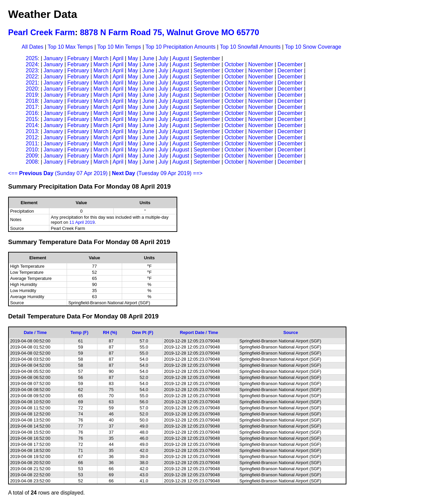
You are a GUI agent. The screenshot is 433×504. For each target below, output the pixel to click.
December (290, 64)
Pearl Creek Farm (41, 32)
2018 (32, 101)
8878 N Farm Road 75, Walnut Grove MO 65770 (169, 32)
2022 (32, 77)
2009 (32, 156)
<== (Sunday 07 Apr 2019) (58, 173)
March (101, 58)
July (163, 58)
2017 (32, 107)
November (261, 64)
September (207, 58)
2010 (32, 150)
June (148, 58)
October (234, 64)
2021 (32, 83)
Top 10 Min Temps (119, 47)
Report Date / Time (199, 332)
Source (290, 332)
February (78, 58)
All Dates (32, 47)
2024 (32, 64)
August (181, 58)
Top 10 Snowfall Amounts (250, 47)
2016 (32, 113)
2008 (32, 162)
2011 (32, 143)
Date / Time (35, 332)
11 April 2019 (82, 222)
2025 (32, 58)
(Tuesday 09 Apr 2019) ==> (157, 173)
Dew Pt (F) (143, 332)
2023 (32, 70)
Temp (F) (79, 332)
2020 (32, 89)
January (53, 58)
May (133, 58)
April (118, 58)
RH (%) (110, 332)
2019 (32, 95)
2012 (32, 137)
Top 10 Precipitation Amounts (180, 47)
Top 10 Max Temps (70, 47)
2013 (32, 131)
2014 (32, 125)
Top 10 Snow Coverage (313, 47)
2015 (32, 119)
